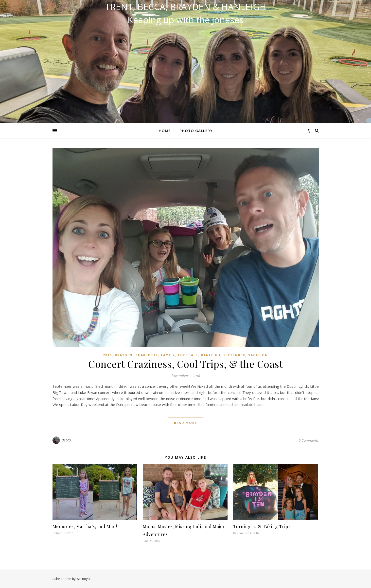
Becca (66, 440)
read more (185, 423)
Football (188, 355)
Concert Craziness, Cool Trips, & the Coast (185, 364)
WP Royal (83, 579)
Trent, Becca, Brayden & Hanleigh (186, 7)
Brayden (124, 355)
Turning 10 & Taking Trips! (262, 526)
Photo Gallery (196, 131)
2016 (107, 355)
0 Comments (309, 440)
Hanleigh (211, 355)
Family (168, 355)
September (234, 355)
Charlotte (147, 355)
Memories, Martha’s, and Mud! (85, 526)
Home (165, 131)
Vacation (258, 355)
